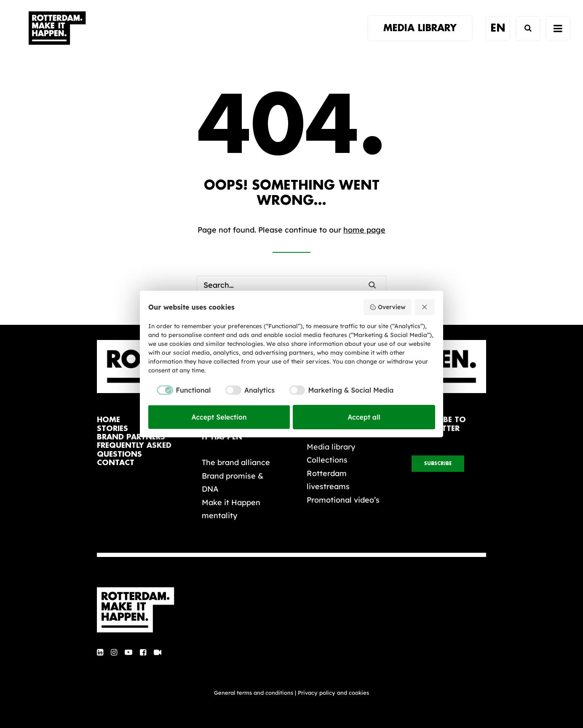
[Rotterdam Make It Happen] (56, 37)
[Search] (524, 37)
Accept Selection (219, 417)
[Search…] (291, 285)
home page (364, 230)
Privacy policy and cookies (333, 693)
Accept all (364, 417)
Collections (327, 460)
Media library (331, 447)
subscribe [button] (438, 464)
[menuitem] (423, 37)
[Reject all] (425, 307)
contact (116, 463)
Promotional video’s (343, 500)
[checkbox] (179, 390)
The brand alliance (236, 462)
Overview (387, 307)
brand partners (131, 437)
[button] (372, 285)
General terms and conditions (254, 693)
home (108, 420)
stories (112, 429)
